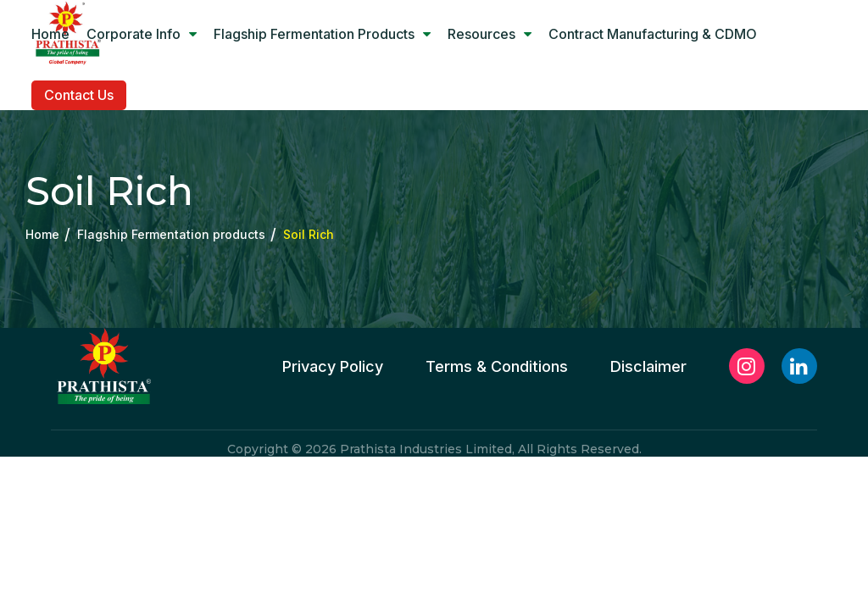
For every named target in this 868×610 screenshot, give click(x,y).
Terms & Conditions (497, 367)
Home (50, 34)
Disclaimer (648, 367)
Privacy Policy (333, 367)
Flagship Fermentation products (322, 34)
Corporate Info (142, 34)
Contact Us (79, 95)
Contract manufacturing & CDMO (653, 34)
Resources (490, 34)
